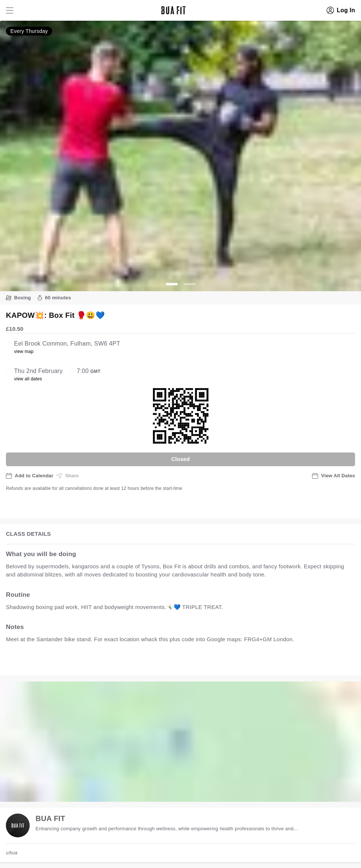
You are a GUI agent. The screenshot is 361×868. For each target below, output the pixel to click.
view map (24, 351)
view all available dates (156, 662)
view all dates (28, 379)
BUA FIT (50, 818)
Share (67, 476)
